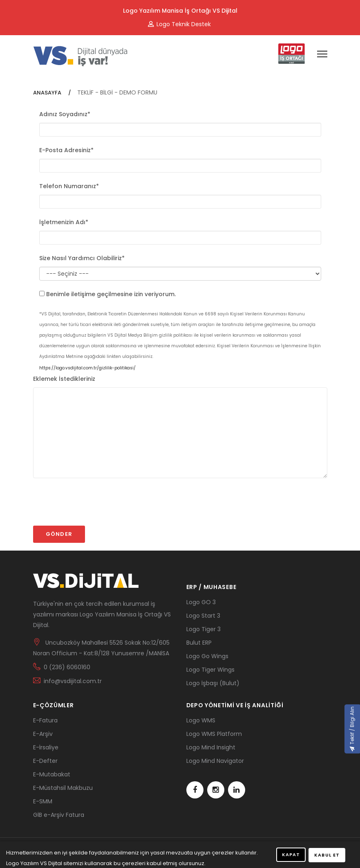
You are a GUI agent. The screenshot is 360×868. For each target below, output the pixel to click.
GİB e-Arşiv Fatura (59, 815)
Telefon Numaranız (69, 186)
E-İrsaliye (46, 747)
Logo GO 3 (201, 602)
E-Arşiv (43, 734)
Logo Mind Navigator (215, 761)
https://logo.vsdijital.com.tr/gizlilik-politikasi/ (87, 368)
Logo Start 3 (203, 616)
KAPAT (291, 855)
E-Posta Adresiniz (66, 150)
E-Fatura (45, 720)
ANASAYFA (48, 93)
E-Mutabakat (52, 774)
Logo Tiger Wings (210, 670)
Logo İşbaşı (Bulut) (213, 683)
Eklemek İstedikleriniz (64, 379)
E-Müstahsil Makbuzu (63, 788)
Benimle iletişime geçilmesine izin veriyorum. (111, 294)
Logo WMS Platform (214, 734)
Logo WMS (201, 720)
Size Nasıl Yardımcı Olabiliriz (82, 258)
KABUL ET (327, 855)
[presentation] (95, 506)
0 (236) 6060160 (67, 667)
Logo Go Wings (207, 656)
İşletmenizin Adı (64, 222)
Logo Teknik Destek (179, 24)
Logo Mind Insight (211, 747)
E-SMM (43, 801)
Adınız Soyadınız (65, 114)
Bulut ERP (199, 643)
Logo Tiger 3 (203, 629)
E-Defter (45, 761)
